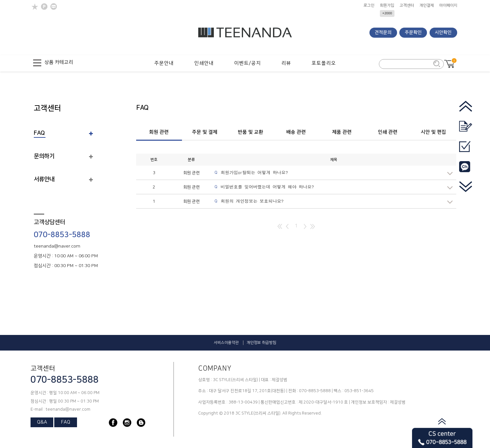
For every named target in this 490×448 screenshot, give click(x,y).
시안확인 (443, 32)
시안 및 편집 (433, 132)
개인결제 (427, 6)
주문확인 (413, 32)
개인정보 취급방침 (261, 343)
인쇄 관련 (388, 132)
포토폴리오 (324, 63)
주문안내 (164, 63)
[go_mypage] (466, 151)
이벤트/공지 (248, 63)
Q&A (42, 422)
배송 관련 (296, 132)
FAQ (39, 133)
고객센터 (407, 6)
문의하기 (44, 156)
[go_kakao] (466, 171)
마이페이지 (448, 6)
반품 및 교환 (251, 132)
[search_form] (408, 64)
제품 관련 (342, 132)
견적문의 (383, 32)
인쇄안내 (204, 63)
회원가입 (387, 6)
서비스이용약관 (226, 343)
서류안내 (44, 179)
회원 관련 (152, 132)
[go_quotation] (466, 131)
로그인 (369, 6)
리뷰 (286, 63)
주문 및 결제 (205, 132)
